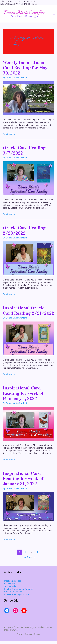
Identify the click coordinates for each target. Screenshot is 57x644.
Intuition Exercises (13, 581)
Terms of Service (33, 634)
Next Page (28, 557)
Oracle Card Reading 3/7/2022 (24, 150)
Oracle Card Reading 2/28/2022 (24, 230)
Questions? (10, 584)
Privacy (20, 634)
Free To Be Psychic (13, 592)
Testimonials (10, 586)
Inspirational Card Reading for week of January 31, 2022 (23, 478)
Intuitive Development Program (19, 589)
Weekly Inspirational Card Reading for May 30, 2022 (25, 67)
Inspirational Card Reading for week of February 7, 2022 (23, 393)
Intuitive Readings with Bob (17, 594)
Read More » (9, 134)
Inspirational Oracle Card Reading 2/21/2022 (28, 310)
